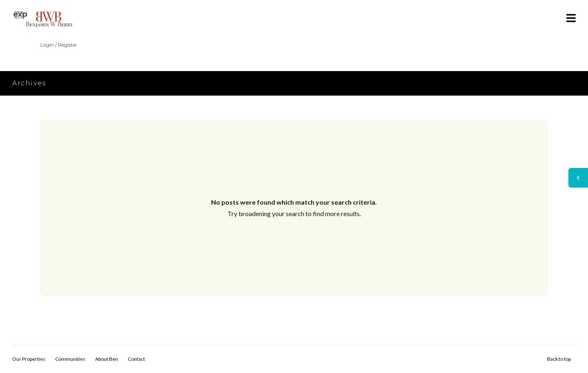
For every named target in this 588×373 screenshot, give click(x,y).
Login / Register (59, 45)
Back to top (559, 359)
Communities (70, 359)
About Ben (107, 359)
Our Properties (29, 359)
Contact (136, 359)
